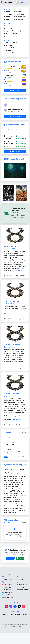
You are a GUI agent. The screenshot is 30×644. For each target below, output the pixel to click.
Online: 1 (7, 638)
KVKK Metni (21, 598)
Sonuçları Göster (22, 468)
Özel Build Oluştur (15, 91)
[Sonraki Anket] (25, 444)
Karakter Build (7, 598)
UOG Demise (8, 147)
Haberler (6, 588)
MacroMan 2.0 (7, 603)
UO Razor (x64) (7, 608)
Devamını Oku (19, 282)
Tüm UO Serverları (15, 162)
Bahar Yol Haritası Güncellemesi (14, 19)
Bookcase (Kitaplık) (11, 461)
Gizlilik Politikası (22, 593)
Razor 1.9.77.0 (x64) (10, 43)
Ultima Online (7, 2)
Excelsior (7, 157)
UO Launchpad (9, 45)
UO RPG (7, 152)
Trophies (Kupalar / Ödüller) (13, 463)
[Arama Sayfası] (22, 2)
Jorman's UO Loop (10, 48)
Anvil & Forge (9, 458)
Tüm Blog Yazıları (15, 117)
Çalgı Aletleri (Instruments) (12, 31)
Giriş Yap (10, 569)
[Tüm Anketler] (19, 444)
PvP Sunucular (7, 596)
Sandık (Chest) (10, 453)
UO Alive (7, 150)
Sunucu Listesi (7, 591)
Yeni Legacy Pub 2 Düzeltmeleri (14, 14)
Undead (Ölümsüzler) (11, 33)
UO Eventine (8, 155)
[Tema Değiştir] (17, 2)
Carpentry (7, 36)
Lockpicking (8, 28)
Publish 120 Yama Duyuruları (13, 12)
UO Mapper (8, 50)
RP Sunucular (7, 593)
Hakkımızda (21, 588)
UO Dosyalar (7, 601)
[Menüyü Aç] (27, 2)
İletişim (20, 591)
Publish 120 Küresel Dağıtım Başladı (15, 17)
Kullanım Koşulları (22, 601)
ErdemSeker (12, 106)
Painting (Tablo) (10, 456)
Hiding (6, 26)
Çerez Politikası (22, 596)
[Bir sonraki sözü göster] (25, 476)
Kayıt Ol (20, 569)
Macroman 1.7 (9, 53)
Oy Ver (6, 468)
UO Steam (6, 606)
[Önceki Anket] (23, 444)
